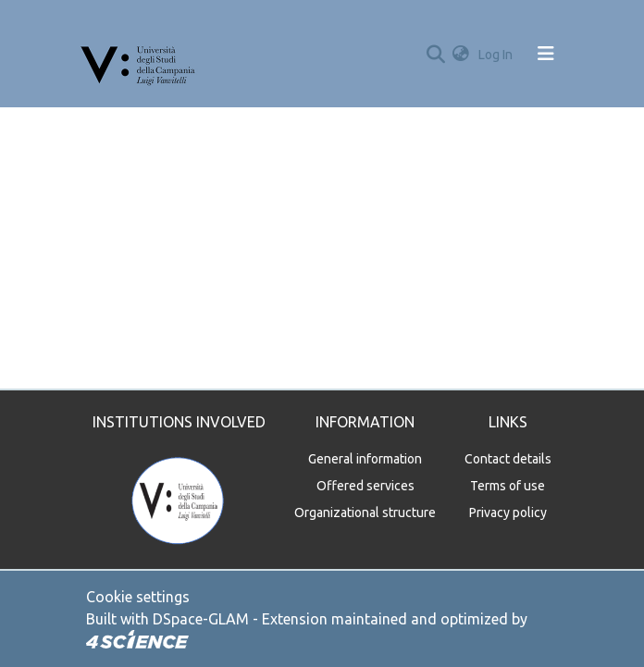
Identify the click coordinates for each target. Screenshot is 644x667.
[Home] (139, 54)
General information (365, 459)
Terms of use (508, 486)
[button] (461, 54)
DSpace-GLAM (201, 619)
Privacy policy (508, 513)
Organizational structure (365, 513)
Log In (497, 55)
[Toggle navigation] (546, 54)
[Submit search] (435, 54)
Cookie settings (138, 597)
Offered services (365, 486)
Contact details (508, 459)
